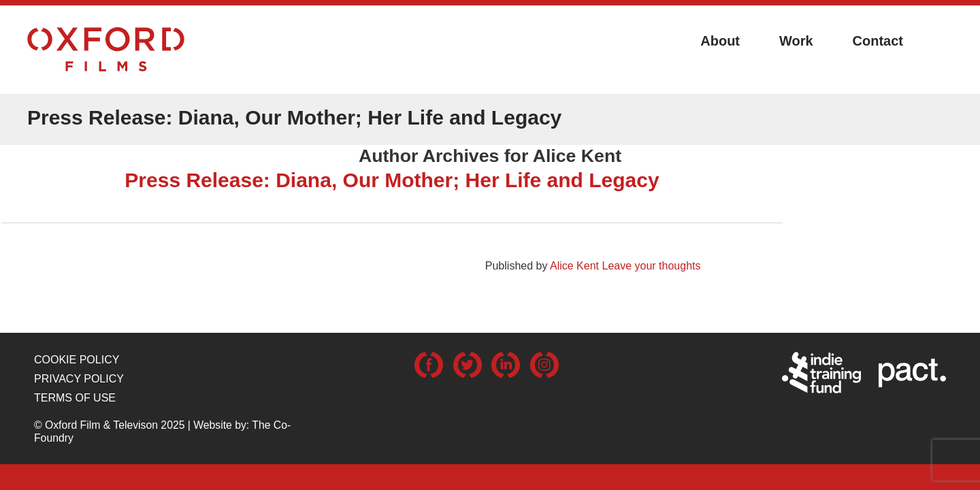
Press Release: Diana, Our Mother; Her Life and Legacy (392, 180)
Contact (878, 41)
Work (796, 41)
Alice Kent (574, 266)
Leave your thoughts (651, 266)
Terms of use (75, 398)
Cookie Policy (77, 360)
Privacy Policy (79, 379)
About (720, 41)
